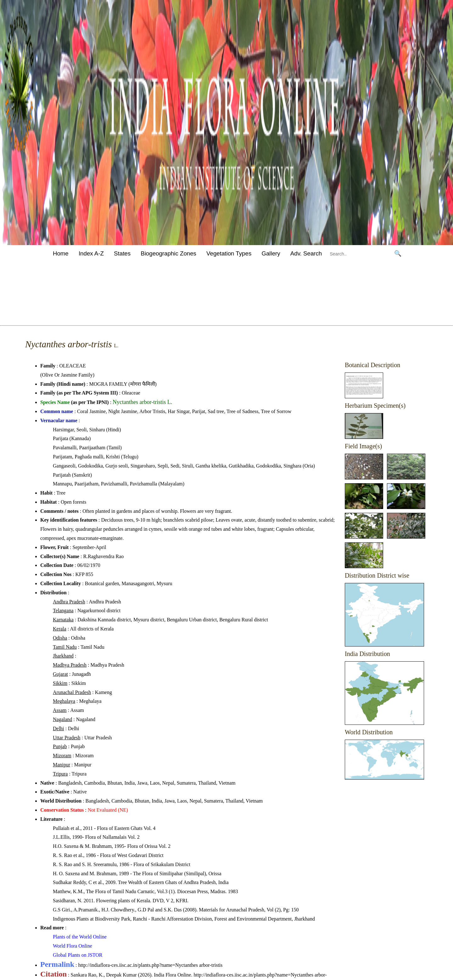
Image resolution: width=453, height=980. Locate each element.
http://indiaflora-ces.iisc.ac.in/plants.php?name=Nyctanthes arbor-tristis (150, 965)
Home (61, 253)
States (122, 253)
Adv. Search (306, 253)
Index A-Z (91, 253)
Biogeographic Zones (168, 253)
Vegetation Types (229, 253)
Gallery (271, 253)
